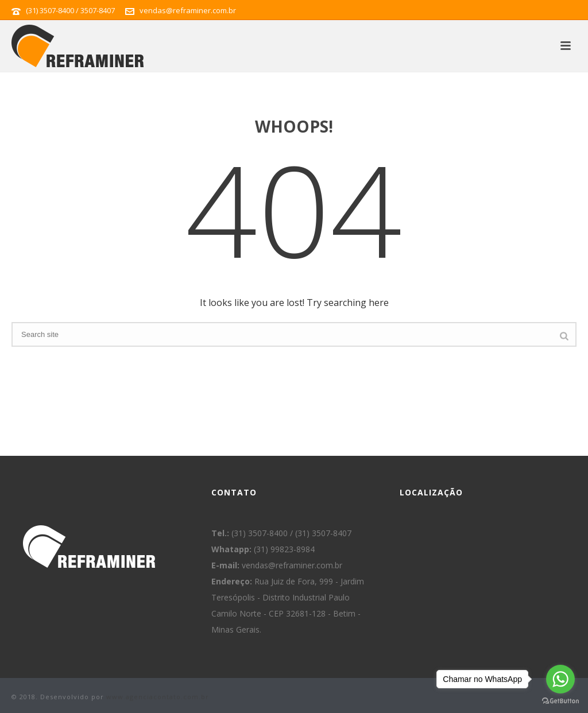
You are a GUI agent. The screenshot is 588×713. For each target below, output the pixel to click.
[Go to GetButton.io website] (560, 701)
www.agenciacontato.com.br (158, 697)
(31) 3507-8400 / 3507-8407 (70, 10)
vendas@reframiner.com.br (188, 10)
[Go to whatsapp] (560, 679)
